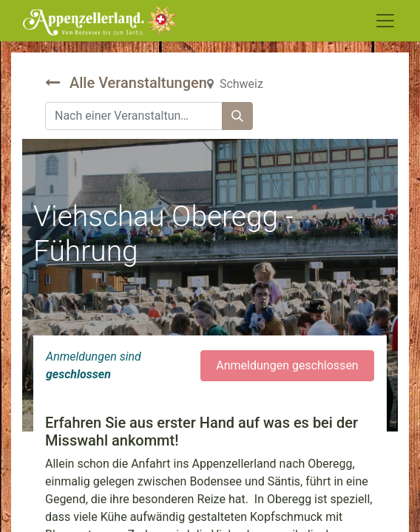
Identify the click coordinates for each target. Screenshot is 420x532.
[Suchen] (237, 116)
